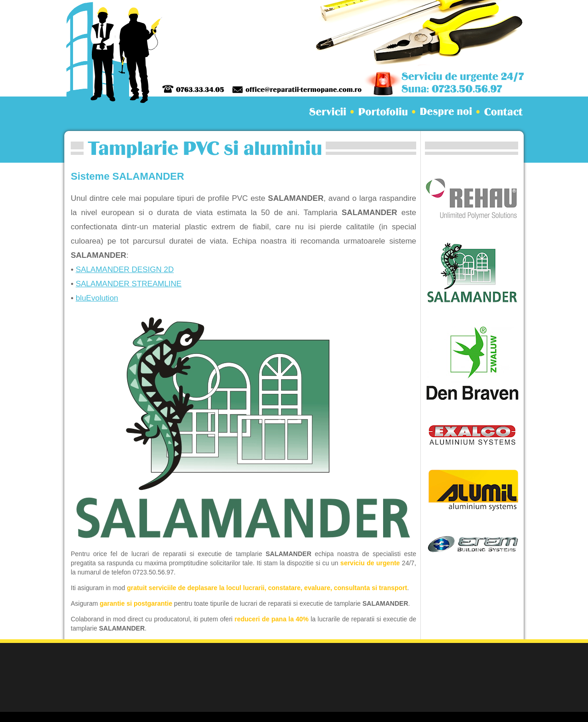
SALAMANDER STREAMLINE (129, 284)
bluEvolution (97, 298)
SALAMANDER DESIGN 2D (125, 270)
